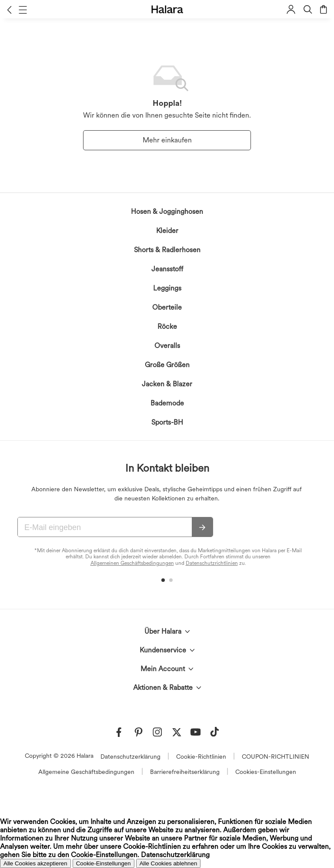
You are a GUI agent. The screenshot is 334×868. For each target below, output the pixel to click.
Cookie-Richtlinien (201, 757)
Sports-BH (167, 422)
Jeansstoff (167, 269)
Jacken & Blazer (167, 384)
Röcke (167, 326)
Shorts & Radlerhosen (167, 250)
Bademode (167, 403)
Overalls (167, 346)
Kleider (167, 231)
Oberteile (167, 307)
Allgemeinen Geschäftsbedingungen (132, 563)
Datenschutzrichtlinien (212, 563)
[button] (9, 10)
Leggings (167, 288)
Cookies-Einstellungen (266, 772)
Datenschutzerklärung (130, 757)
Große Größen (167, 365)
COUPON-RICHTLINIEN (276, 757)
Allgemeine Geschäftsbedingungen (86, 772)
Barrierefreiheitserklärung (185, 772)
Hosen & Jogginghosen (167, 211)
